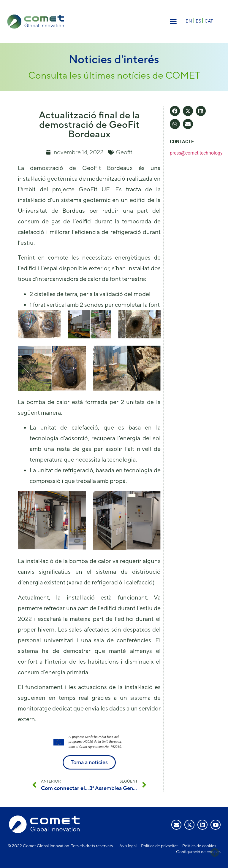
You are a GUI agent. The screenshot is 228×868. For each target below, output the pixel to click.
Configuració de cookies (198, 852)
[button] (173, 22)
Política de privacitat (159, 846)
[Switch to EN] (189, 21)
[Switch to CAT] (209, 21)
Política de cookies (199, 846)
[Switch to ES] (198, 21)
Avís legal (128, 846)
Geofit (124, 152)
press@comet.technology (196, 153)
